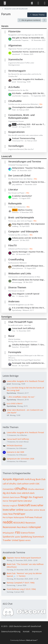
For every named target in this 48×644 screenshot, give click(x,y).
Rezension (30, 523)
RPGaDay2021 (9, 533)
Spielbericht (8, 537)
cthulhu (21, 488)
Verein (5, 26)
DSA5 (19, 493)
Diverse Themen (17, 287)
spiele (17, 537)
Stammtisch (38, 537)
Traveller (7, 540)
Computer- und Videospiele (23, 231)
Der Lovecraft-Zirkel (19, 175)
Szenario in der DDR (15, 452)
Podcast (38, 517)
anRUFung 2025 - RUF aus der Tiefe (31, 124)
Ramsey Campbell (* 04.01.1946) (21, 583)
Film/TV (12, 245)
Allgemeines (15, 45)
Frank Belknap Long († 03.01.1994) (21, 589)
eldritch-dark (28, 493)
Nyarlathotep (11, 393)
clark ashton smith (26, 484)
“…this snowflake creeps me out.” (21, 397)
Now (10, 514)
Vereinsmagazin (17, 71)
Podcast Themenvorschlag (23, 138)
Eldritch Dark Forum (11, 497)
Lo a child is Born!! (15, 403)
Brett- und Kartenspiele (21, 217)
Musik (42, 510)
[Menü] (45, 3)
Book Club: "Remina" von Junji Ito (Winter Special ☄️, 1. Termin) (24, 575)
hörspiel (13, 501)
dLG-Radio (14, 87)
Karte (20, 501)
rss (17, 532)
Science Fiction (28, 533)
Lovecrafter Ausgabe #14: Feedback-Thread (29, 79)
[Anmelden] (38, 3)
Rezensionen (10, 527)
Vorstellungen (16, 146)
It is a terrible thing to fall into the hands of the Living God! (29, 308)
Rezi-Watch (22, 527)
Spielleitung (26, 537)
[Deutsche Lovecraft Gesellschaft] (5, 3)
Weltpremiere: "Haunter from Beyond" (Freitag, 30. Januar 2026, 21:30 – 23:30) (29, 168)
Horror (6, 501)
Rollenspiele (15, 203)
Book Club (41, 479)
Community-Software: (24, 640)
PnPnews (29, 517)
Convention (8, 489)
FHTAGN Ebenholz (15, 446)
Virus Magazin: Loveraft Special (26, 294)
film (31, 497)
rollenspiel (35, 527)
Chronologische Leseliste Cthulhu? (27, 107)
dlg (4, 493)
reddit (8, 522)
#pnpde (7, 479)
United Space (18, 540)
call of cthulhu (9, 484)
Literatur (13, 189)
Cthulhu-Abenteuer (36, 489)
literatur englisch (10, 506)
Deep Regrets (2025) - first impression (28, 224)
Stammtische (15, 59)
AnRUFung (30, 479)
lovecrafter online (13, 510)
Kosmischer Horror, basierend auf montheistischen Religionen (29, 52)
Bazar (11, 336)
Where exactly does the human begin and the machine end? (29, 280)
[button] (44, 20)
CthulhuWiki (15, 101)
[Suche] (32, 3)
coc (38, 483)
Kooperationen (16, 132)
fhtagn (24, 497)
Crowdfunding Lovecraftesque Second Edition (29, 266)
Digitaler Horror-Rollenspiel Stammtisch (24, 558)
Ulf (8, 415)
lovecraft (24, 505)
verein (28, 540)
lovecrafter (37, 505)
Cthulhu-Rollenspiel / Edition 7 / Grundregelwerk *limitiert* (29, 345)
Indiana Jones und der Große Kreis (27, 238)
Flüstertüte (14, 31)
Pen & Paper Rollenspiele (13, 517)
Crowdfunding (16, 259)
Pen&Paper (19, 514)
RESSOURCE (19, 523)
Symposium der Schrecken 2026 (20, 459)
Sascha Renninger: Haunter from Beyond (29, 252)
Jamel (9, 384)
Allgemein (18, 479)
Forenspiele (15, 352)
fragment (38, 497)
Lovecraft (7, 156)
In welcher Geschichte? (22, 196)
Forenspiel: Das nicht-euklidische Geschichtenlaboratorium (29, 363)
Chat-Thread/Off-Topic (21, 322)
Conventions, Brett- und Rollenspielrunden (21, 116)
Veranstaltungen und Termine (25, 162)
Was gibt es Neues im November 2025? (29, 38)
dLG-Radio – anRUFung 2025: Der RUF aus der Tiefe (29, 93)
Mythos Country (25, 210)
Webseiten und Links (20, 273)
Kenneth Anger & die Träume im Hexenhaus (29, 182)
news (5, 514)
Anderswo (14, 301)
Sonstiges (7, 317)
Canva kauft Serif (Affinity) (23, 328)
